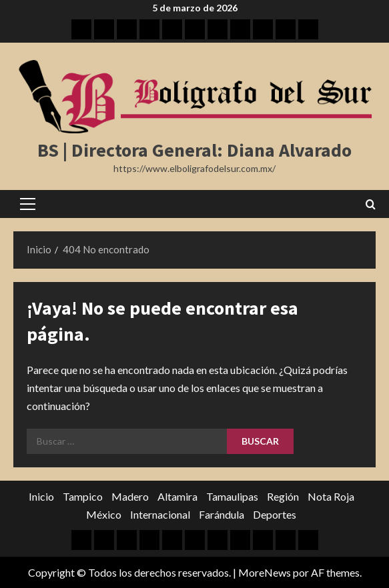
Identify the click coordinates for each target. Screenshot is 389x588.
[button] (28, 204)
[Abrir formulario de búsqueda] (371, 204)
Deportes (275, 514)
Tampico (83, 496)
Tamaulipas (232, 496)
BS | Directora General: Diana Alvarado (194, 150)
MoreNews (265, 572)
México (104, 514)
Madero (130, 496)
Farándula (222, 514)
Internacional (160, 514)
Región (283, 496)
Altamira (177, 496)
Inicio (41, 496)
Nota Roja (331, 496)
